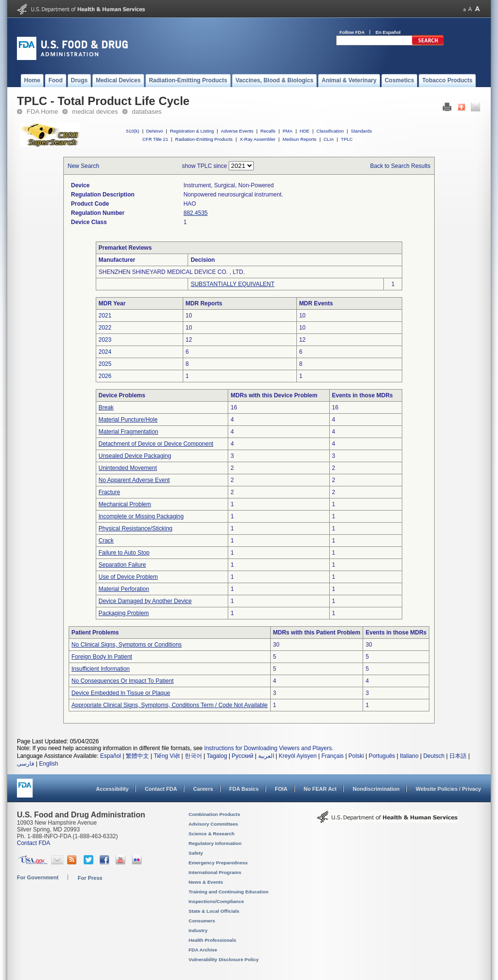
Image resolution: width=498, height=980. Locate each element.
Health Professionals (212, 940)
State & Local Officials (214, 911)
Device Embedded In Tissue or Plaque (121, 693)
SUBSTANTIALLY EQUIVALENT (232, 284)
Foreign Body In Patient (102, 657)
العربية (266, 756)
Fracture (110, 492)
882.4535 (195, 213)
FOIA (281, 789)
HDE (305, 131)
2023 (105, 340)
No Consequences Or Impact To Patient (123, 681)
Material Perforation (124, 589)
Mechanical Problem (125, 504)
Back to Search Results (401, 166)
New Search (83, 166)
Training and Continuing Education (228, 892)
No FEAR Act (320, 789)
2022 (105, 328)
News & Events (206, 882)
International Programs (215, 872)
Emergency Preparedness (218, 863)
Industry (198, 930)
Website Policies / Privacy (448, 789)
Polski (356, 756)
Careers (203, 789)
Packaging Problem (124, 613)
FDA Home (42, 112)
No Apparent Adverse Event (134, 480)
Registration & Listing (192, 131)
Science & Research (212, 834)
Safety (196, 853)
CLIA (329, 139)
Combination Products (214, 814)
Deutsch (434, 756)
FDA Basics (244, 789)
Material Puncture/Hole (128, 420)
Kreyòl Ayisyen (298, 756)
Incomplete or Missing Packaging (141, 516)
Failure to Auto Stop (124, 553)
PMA (287, 131)
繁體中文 (137, 756)
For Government (38, 877)
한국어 (193, 756)
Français (333, 756)
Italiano (409, 756)
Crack (106, 541)
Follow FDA (352, 32)
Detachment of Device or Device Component (156, 444)
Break (106, 407)
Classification (330, 131)
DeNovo (154, 131)
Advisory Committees (213, 824)
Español (110, 756)
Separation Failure (122, 565)
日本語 (458, 756)
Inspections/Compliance (216, 901)
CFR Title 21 (155, 139)
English (49, 764)
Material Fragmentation (128, 432)
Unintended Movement (128, 468)
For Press (90, 878)
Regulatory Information (215, 843)
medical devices (95, 112)
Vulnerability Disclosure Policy (224, 959)
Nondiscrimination (376, 789)
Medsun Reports (299, 139)
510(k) (133, 131)
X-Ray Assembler (258, 139)
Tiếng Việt (167, 756)
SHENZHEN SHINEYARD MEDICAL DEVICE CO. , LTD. (172, 272)
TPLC (347, 139)
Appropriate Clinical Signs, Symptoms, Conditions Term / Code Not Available (170, 705)
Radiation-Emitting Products (204, 139)
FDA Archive (203, 950)
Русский (242, 756)
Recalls (268, 131)
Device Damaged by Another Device (145, 601)
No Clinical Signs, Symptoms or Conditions (127, 645)
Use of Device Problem (128, 577)
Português (382, 756)
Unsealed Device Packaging (135, 456)
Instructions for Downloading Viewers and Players (268, 748)
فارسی (26, 764)
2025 (105, 364)
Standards (362, 131)
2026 (105, 376)
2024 (105, 352)
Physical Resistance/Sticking (136, 528)
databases (147, 112)
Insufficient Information (101, 669)
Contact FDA (161, 789)
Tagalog (217, 756)
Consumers (202, 921)
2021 (105, 316)
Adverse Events (237, 131)
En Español (388, 32)
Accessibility (112, 789)
